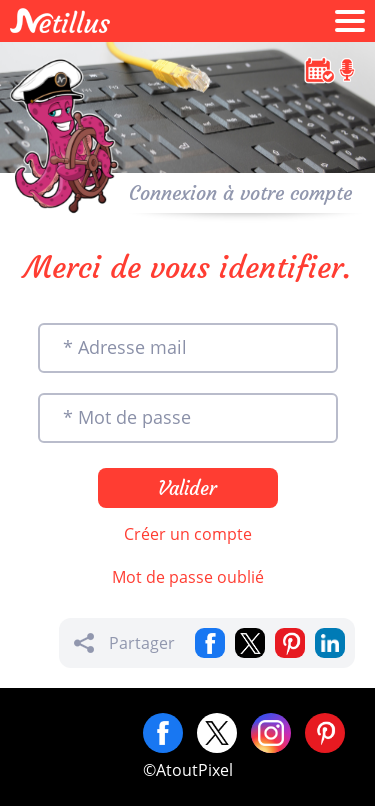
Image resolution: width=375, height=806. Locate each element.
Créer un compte (188, 534)
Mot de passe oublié (188, 577)
